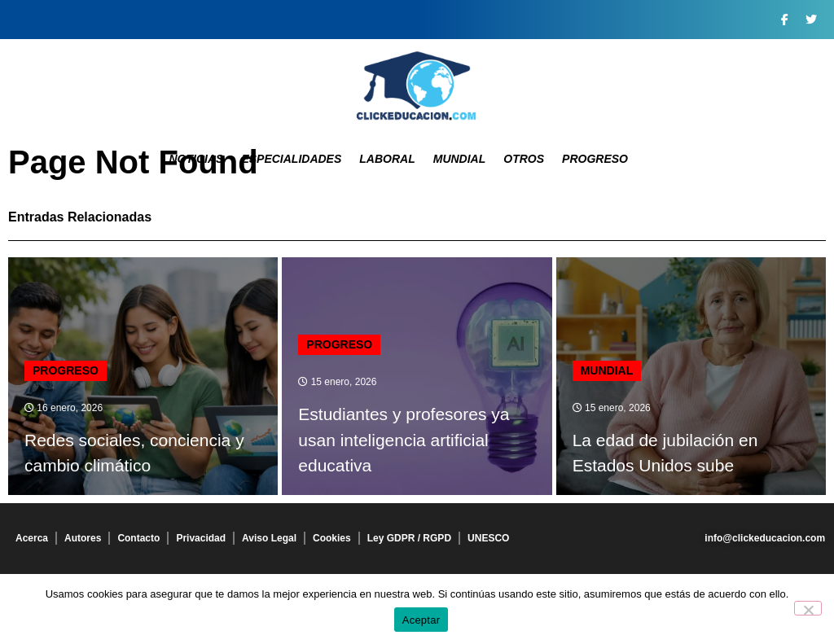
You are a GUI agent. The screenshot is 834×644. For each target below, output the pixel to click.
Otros (524, 159)
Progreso (595, 159)
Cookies (332, 538)
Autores (83, 538)
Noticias (196, 159)
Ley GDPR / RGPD (409, 538)
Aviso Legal (269, 538)
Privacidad (201, 538)
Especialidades (291, 159)
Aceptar (421, 620)
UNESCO (488, 538)
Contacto (138, 538)
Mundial (460, 159)
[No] (808, 608)
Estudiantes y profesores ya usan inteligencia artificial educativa (404, 440)
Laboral (387, 159)
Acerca (32, 538)
